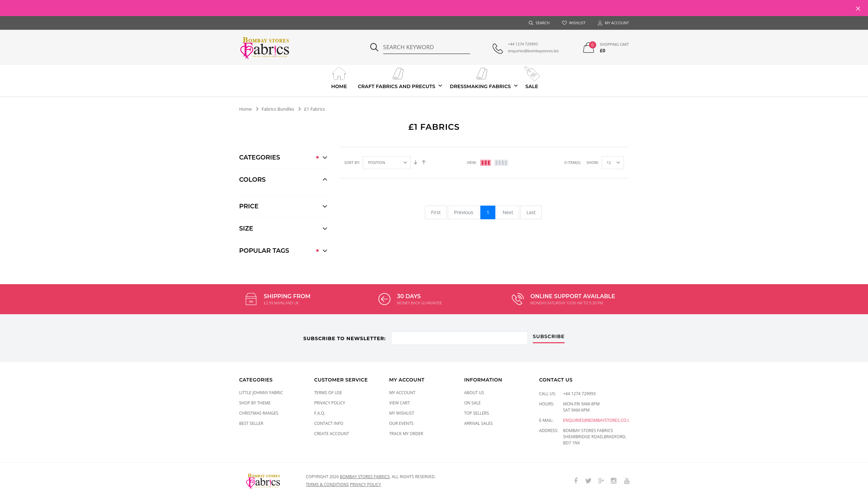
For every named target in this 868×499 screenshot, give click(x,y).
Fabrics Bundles (278, 109)
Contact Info (329, 423)
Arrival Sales (479, 423)
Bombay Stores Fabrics (365, 477)
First (436, 212)
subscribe (549, 337)
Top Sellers (477, 413)
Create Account (332, 434)
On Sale (473, 403)
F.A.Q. (320, 413)
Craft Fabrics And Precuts (397, 77)
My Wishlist (402, 413)
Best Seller (251, 423)
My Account (402, 393)
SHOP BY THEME (255, 403)
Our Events (401, 423)
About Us (474, 393)
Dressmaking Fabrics (480, 77)
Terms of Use (328, 393)
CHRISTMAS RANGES (259, 413)
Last (531, 212)
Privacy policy (366, 484)
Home (339, 77)
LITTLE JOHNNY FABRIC (261, 393)
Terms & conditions (328, 484)
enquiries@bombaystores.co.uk (598, 420)
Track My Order (406, 434)
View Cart (399, 403)
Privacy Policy (330, 403)
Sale (532, 77)
